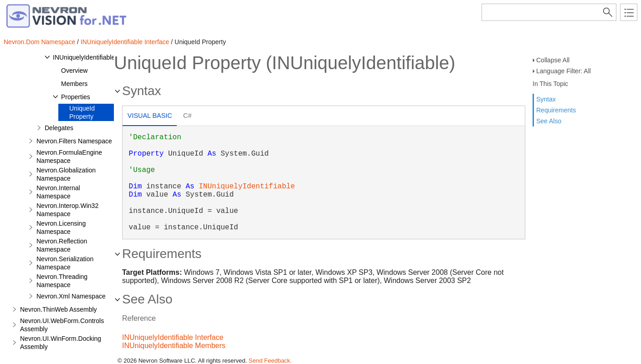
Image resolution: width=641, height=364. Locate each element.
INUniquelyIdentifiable (84, 57)
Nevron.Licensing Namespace (61, 227)
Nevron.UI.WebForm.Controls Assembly (62, 325)
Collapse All (553, 60)
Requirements (556, 110)
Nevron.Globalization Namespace (66, 174)
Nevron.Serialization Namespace (65, 263)
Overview (74, 71)
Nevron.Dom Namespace (39, 42)
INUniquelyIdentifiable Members (174, 346)
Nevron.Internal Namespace (58, 192)
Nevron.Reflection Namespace (62, 245)
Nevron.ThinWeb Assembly (59, 309)
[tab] (150, 117)
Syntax (546, 99)
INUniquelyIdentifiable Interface (125, 42)
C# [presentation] (187, 116)
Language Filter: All (564, 71)
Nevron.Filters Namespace (74, 141)
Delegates (59, 128)
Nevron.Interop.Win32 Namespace (67, 210)
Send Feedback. (270, 361)
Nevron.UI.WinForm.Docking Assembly (61, 343)
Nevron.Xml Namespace (71, 296)
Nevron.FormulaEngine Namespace (69, 157)
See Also (549, 121)
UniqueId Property (82, 112)
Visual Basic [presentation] (150, 116)
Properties (76, 97)
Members (74, 84)
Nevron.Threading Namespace (62, 281)
